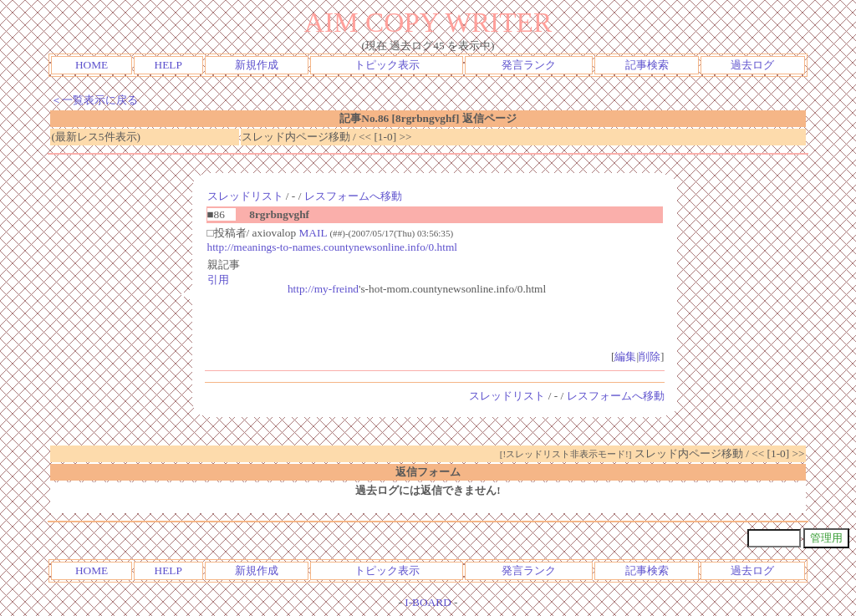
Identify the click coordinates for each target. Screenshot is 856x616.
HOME (92, 65)
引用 (218, 280)
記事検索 (647, 65)
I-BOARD (428, 602)
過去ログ (752, 65)
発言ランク (529, 65)
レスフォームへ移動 (353, 196)
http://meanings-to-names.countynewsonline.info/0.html (332, 247)
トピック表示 (387, 65)
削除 (650, 356)
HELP (168, 65)
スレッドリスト (245, 196)
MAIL (313, 233)
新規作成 (257, 65)
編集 (625, 356)
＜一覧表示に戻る (94, 100)
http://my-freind (323, 289)
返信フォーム (428, 472)
